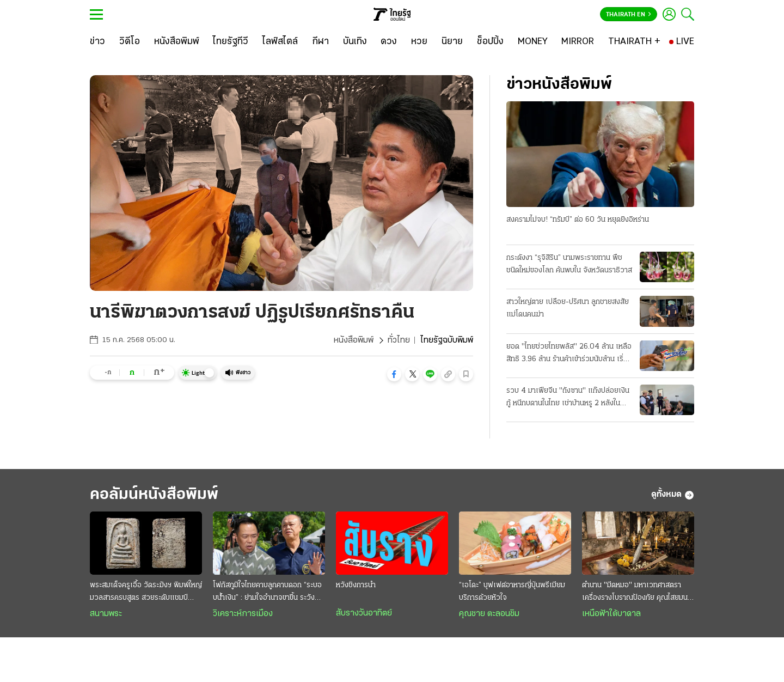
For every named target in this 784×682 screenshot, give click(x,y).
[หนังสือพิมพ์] (177, 42)
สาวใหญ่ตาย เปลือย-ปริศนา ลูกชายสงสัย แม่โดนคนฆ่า (568, 308)
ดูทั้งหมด (673, 495)
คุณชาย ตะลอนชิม (489, 614)
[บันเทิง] (355, 42)
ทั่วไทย (399, 340)
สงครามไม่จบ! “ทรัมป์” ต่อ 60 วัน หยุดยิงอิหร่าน (578, 220)
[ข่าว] (97, 42)
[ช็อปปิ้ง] (490, 42)
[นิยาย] (452, 42)
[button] (394, 374)
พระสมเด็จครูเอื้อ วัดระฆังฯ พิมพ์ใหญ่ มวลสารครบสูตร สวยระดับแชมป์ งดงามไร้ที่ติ (146, 593)
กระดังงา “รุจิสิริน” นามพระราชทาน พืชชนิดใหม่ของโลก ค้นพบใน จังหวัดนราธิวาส (569, 264)
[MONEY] (533, 42)
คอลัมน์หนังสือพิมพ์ (154, 495)
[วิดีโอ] (130, 42)
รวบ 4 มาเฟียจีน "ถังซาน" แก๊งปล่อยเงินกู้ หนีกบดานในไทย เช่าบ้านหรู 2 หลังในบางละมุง (568, 398)
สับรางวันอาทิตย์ (364, 613)
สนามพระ (106, 614)
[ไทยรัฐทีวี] (231, 42)
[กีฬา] (320, 42)
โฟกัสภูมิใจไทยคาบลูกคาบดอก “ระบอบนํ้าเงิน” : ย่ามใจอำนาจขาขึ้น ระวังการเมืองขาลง (267, 593)
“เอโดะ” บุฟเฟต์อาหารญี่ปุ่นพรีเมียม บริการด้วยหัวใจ (512, 592)
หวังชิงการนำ (356, 585)
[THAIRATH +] (634, 42)
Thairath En (629, 15)
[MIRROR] (578, 42)
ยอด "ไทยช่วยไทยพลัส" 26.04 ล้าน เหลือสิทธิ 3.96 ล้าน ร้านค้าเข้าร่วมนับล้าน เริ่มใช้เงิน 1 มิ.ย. (569, 354)
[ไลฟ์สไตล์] (280, 42)
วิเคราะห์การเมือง (243, 614)
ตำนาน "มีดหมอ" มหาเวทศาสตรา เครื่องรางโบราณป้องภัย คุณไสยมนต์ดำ (637, 593)
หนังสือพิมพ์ (354, 340)
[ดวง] (389, 42)
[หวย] (419, 42)
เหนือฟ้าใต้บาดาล (611, 614)
